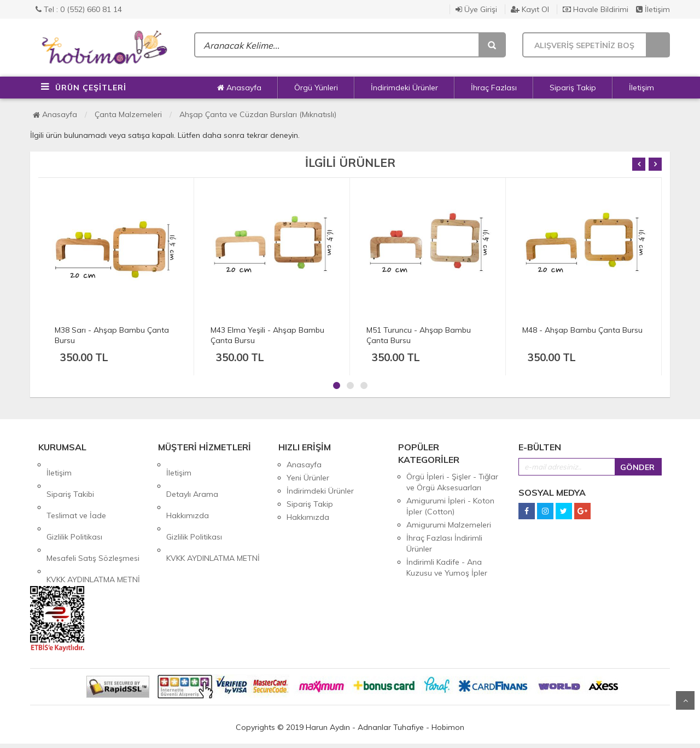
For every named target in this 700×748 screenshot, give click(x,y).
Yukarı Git (685, 700)
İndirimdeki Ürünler (404, 88)
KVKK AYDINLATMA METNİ (93, 530)
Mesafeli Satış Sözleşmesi (93, 517)
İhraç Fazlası (494, 88)
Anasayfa (239, 88)
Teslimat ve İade (76, 491)
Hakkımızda (188, 491)
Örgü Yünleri (316, 88)
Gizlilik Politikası (74, 504)
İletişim (653, 9)
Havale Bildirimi (596, 9)
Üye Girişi (476, 9)
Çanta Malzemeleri (128, 114)
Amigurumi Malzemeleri (449, 525)
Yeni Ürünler (308, 478)
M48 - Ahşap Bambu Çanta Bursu (582, 330)
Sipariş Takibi (70, 478)
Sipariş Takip (573, 88)
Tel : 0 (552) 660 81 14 (79, 9)
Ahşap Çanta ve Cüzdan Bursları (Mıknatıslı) (258, 114)
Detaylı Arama (192, 478)
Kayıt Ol (530, 9)
